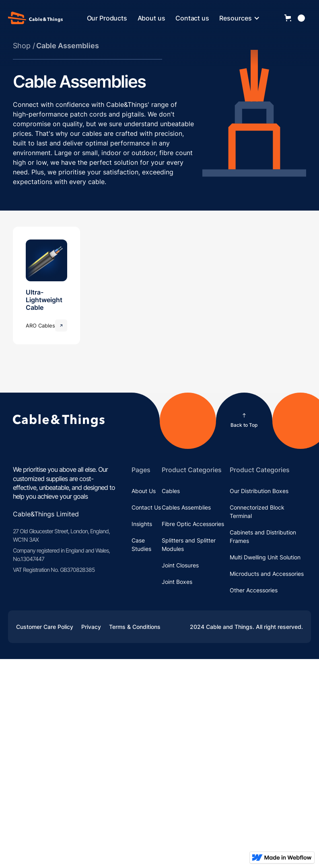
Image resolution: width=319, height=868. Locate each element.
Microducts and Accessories (267, 574)
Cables (171, 491)
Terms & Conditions (135, 627)
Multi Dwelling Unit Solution (265, 557)
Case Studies (141, 545)
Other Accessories (254, 590)
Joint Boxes (177, 582)
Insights (142, 524)
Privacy (91, 627)
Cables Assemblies (186, 507)
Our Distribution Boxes (259, 491)
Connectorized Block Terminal (257, 512)
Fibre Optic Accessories (193, 524)
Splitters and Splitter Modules (189, 545)
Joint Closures (180, 565)
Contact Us (146, 507)
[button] (244, 18)
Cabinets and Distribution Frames (263, 536)
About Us (144, 491)
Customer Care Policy (45, 627)
